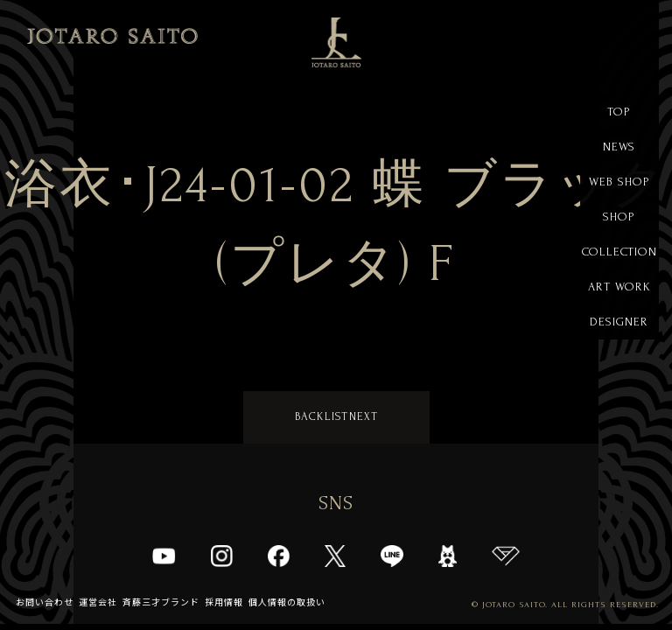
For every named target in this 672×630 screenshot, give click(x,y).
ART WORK (619, 287)
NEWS (619, 147)
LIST (336, 416)
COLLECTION (619, 252)
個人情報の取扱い (287, 602)
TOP (619, 112)
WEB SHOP (619, 182)
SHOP (619, 217)
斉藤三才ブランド (161, 602)
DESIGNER (619, 322)
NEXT (364, 416)
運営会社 (98, 602)
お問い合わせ (45, 602)
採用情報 (224, 602)
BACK (309, 416)
